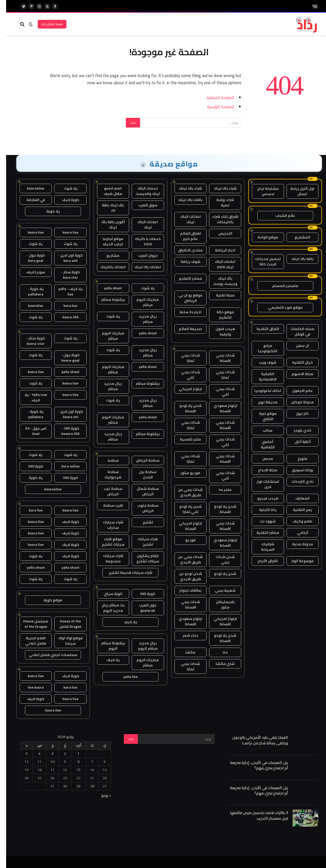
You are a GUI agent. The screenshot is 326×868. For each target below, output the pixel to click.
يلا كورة (47, 211)
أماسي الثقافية (262, 444)
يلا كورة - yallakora (30, 291)
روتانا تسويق (296, 470)
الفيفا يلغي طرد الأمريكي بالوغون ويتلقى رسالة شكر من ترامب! (254, 740)
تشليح (142, 522)
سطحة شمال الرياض (142, 491)
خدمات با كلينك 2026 (142, 241)
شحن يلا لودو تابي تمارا (184, 509)
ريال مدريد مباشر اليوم (142, 646)
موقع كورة (47, 600)
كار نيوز (296, 414)
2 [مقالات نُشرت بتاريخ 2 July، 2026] (59, 753)
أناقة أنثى (296, 442)
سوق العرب (142, 205)
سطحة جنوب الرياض (142, 508)
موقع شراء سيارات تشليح (107, 542)
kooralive (30, 306)
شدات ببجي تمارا (184, 358)
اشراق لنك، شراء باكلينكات (219, 219)
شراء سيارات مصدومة (107, 558)
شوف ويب (262, 362)
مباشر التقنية (262, 533)
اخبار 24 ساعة (184, 312)
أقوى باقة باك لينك (107, 225)
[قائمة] (309, 6)
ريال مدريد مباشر (142, 319)
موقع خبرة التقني (262, 416)
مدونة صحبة (296, 544)
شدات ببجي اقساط (219, 358)
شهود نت (262, 521)
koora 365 (64, 317)
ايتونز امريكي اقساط (184, 526)
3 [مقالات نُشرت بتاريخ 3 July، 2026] (46, 753)
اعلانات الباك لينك (184, 219)
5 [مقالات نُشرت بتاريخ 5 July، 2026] (20, 753)
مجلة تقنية (219, 295)
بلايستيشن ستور (219, 604)
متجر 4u (219, 490)
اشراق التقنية (262, 329)
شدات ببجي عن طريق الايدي (184, 492)
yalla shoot (107, 288)
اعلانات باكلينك (107, 267)
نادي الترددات (296, 481)
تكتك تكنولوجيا (262, 391)
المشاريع (296, 237)
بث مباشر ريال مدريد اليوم (107, 608)
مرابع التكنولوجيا (262, 348)
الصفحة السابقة (214, 97)
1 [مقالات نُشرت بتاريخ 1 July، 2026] (72, 753)
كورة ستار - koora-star (30, 341)
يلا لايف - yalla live (64, 291)
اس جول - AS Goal (30, 431)
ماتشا (184, 652)
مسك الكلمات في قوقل (296, 331)
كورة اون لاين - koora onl (64, 414)
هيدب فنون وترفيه (219, 331)
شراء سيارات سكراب (107, 525)
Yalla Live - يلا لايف (30, 397)
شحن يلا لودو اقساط (184, 408)
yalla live (124, 677)
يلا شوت (142, 288)
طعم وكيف (296, 521)
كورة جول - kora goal (30, 258)
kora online (64, 466)
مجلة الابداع (262, 470)
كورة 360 (30, 466)
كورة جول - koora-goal (64, 358)
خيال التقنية (296, 362)
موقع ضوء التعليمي (279, 307)
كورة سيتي (107, 594)
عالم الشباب (279, 216)
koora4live (30, 188)
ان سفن (296, 346)
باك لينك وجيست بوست (219, 281)
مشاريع (107, 255)
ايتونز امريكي (184, 389)
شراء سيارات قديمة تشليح (124, 573)
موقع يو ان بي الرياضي (184, 298)
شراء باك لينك (219, 188)
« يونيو (100, 795)
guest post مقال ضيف (107, 191)
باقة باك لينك (296, 259)
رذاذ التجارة (262, 510)
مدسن (262, 459)
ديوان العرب (142, 255)
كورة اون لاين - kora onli (64, 258)
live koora (30, 687)
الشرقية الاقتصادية (262, 376)
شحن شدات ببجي (219, 559)
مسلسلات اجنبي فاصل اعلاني (47, 655)
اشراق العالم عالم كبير (184, 236)
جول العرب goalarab (142, 608)
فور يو (184, 540)
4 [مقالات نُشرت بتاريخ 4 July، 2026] (33, 753)
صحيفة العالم (184, 329)
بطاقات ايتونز (184, 590)
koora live (64, 232)
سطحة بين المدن (142, 474)
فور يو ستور (184, 473)
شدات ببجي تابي (184, 375)
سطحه (107, 460)
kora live (64, 306)
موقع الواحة (262, 237)
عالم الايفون (296, 391)
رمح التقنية (296, 510)
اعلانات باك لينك (142, 267)
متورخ (296, 459)
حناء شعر (184, 635)
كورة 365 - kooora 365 (64, 431)
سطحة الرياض (142, 460)
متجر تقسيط (184, 439)
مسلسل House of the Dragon (30, 624)
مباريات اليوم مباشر (142, 302)
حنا (219, 652)
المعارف (296, 498)
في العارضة (30, 200)
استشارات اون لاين (262, 484)
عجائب (262, 430)
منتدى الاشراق (184, 250)
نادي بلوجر (296, 430)
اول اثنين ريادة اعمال (296, 191)
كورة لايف (64, 200)
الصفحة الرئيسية (215, 106)
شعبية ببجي (219, 590)
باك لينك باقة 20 (107, 208)
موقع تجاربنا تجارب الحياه (107, 241)
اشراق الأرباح (262, 561)
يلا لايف (124, 622)
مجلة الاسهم (296, 374)
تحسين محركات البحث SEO (262, 261)
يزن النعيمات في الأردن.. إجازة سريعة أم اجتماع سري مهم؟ (253, 765)
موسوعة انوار (296, 561)
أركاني (296, 533)
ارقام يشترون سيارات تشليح (142, 558)
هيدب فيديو (262, 498)
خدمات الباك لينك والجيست (142, 191)
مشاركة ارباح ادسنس (262, 191)
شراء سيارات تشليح (142, 542)
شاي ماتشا (219, 664)
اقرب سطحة (107, 505)
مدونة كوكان (296, 402)
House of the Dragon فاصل (64, 624)
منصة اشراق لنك (46, 24)
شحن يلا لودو (219, 574)
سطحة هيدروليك (107, 474)
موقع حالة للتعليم (219, 315)
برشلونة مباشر (107, 300)
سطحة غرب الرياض (107, 491)
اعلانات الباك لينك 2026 (219, 264)
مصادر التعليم (184, 278)
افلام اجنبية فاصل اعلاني (30, 641)
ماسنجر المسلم (279, 286)
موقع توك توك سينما (64, 641)
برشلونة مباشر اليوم (107, 646)
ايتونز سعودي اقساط (219, 408)
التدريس (219, 233)
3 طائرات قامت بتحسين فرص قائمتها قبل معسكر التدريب (253, 815)
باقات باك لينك (184, 200)
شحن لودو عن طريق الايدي (184, 576)
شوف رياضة (184, 262)
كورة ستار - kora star (64, 275)
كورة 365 (142, 594)
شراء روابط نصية (219, 202)
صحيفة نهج (262, 402)
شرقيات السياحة (262, 547)
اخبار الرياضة (219, 250)
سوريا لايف (30, 272)
